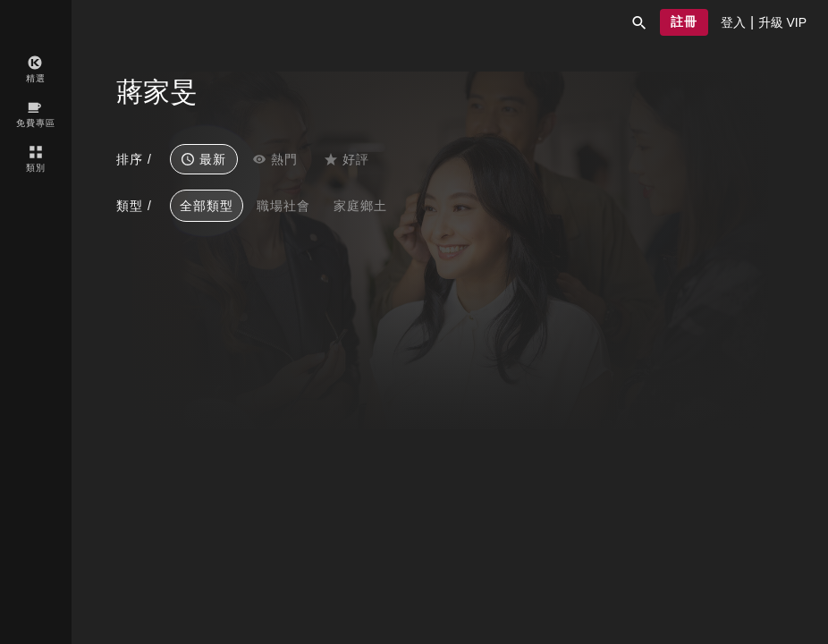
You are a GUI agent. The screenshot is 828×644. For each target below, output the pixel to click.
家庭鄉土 (360, 206)
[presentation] (733, 22)
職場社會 (283, 206)
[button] (639, 22)
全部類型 (207, 206)
